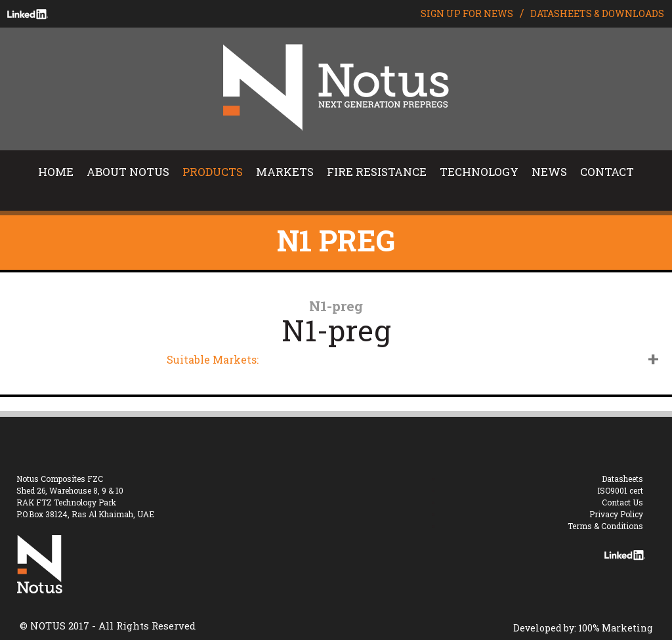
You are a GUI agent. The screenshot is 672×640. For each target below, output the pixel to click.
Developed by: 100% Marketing (583, 628)
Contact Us (622, 502)
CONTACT (607, 172)
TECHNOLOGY (479, 172)
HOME (56, 172)
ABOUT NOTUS (128, 172)
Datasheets (622, 479)
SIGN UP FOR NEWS (467, 13)
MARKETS (285, 172)
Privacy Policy (616, 514)
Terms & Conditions (605, 526)
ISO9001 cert (620, 490)
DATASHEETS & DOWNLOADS (597, 13)
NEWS (549, 172)
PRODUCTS (213, 172)
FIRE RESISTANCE (377, 172)
